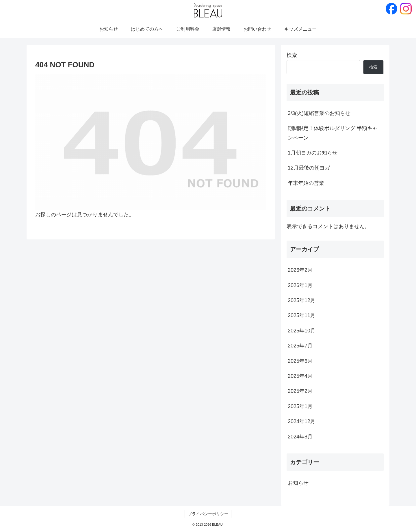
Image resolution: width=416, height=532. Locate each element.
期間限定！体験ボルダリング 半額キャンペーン (333, 133)
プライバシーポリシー (208, 514)
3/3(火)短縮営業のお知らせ (319, 113)
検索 (292, 55)
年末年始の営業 (306, 183)
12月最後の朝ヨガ (309, 168)
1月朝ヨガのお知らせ (313, 153)
